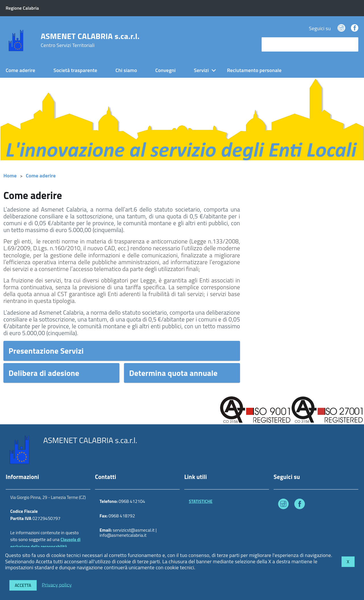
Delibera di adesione (44, 373)
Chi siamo (126, 70)
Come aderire (20, 70)
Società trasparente (75, 70)
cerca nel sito (278, 44)
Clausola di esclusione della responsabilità (45, 543)
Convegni (166, 70)
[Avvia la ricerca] (351, 44)
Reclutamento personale (254, 70)
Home (10, 176)
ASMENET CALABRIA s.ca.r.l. (90, 40)
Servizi (201, 70)
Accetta (23, 585)
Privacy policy (57, 584)
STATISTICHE (201, 501)
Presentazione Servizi (46, 351)
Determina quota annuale (173, 373)
